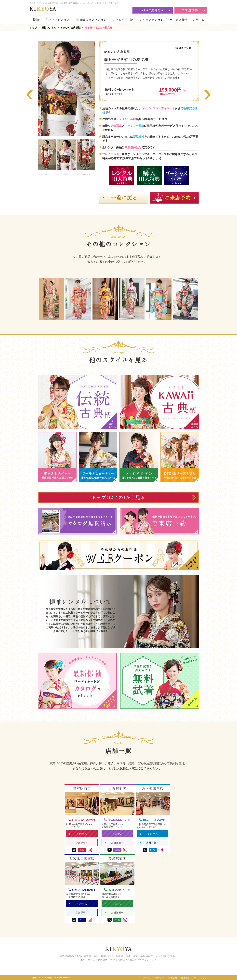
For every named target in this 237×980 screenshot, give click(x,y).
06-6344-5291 (117, 820)
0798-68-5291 (82, 890)
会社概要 (185, 978)
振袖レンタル (49, 28)
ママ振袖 (118, 20)
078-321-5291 (82, 820)
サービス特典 (179, 20)
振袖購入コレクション (92, 20)
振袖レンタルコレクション (51, 20)
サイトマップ (200, 978)
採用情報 (173, 978)
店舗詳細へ (79, 843)
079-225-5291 (117, 890)
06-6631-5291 (153, 820)
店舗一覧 (199, 20)
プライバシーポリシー (154, 978)
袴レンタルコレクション (147, 20)
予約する (78, 834)
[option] (66, 88)
